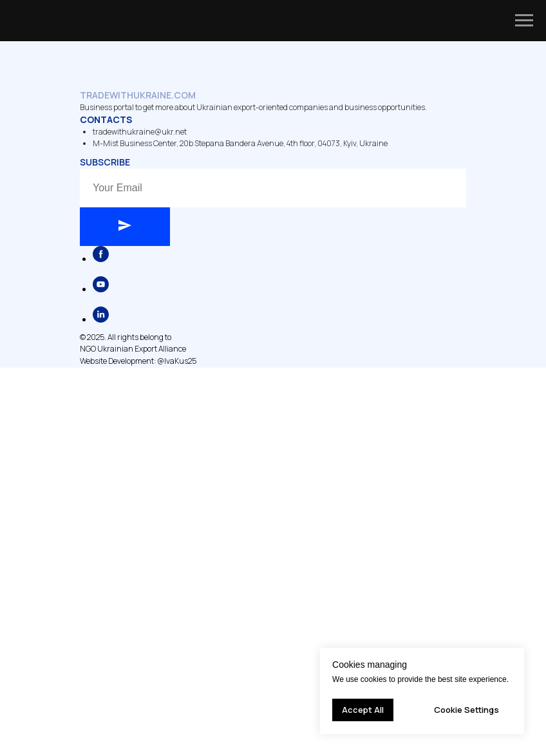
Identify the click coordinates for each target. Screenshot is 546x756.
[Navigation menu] (524, 21)
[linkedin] (101, 319)
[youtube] (101, 289)
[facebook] (101, 259)
